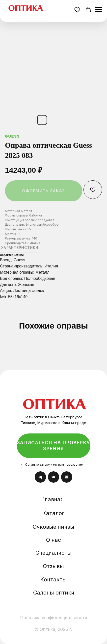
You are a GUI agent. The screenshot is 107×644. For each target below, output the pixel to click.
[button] (78, 10)
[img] (55, 400)
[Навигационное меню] (99, 10)
